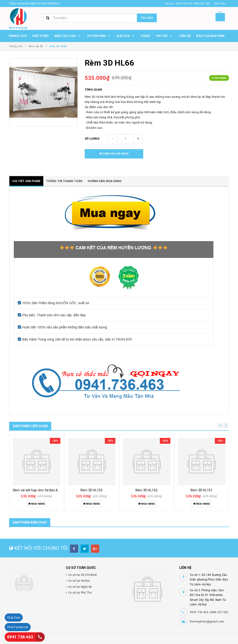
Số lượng (92, 139)
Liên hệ (185, 36)
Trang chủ (18, 36)
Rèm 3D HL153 (92, 490)
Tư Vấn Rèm (99, 36)
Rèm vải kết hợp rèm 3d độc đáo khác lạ (43, 490)
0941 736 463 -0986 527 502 (209, 612)
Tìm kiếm (147, 18)
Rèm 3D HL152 (147, 490)
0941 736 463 (20, 637)
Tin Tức (165, 36)
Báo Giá (126, 36)
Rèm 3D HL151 (202, 490)
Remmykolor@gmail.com (207, 622)
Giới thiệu (41, 36)
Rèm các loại (68, 36)
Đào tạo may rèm (210, 36)
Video (145, 36)
